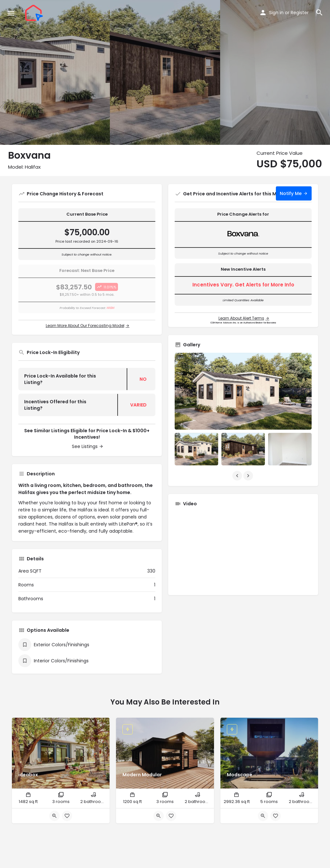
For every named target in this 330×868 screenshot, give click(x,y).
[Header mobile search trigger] (319, 13)
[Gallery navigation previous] (238, 476)
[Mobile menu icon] (11, 13)
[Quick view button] (54, 816)
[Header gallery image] (55, 72)
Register (300, 13)
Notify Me (291, 193)
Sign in (276, 13)
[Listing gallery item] (196, 449)
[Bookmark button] (67, 816)
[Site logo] (35, 13)
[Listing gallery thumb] (243, 391)
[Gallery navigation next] (249, 476)
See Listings (85, 446)
